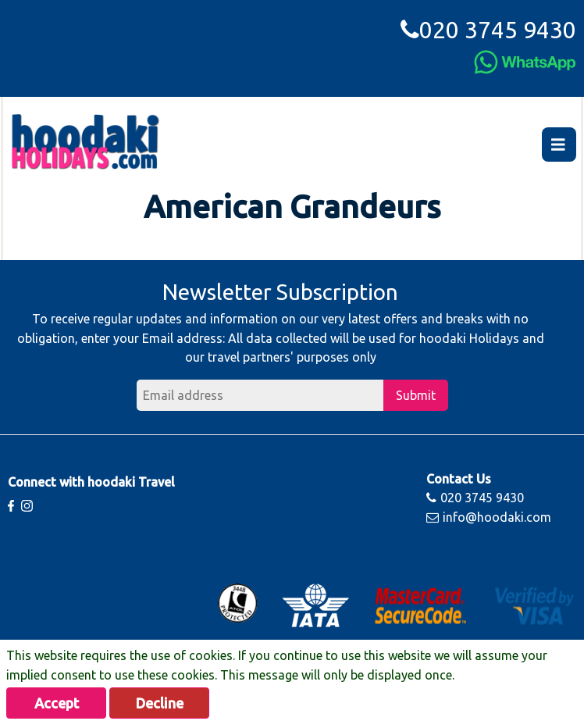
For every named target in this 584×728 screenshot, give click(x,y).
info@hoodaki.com (489, 517)
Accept (57, 703)
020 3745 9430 (488, 30)
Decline (160, 703)
